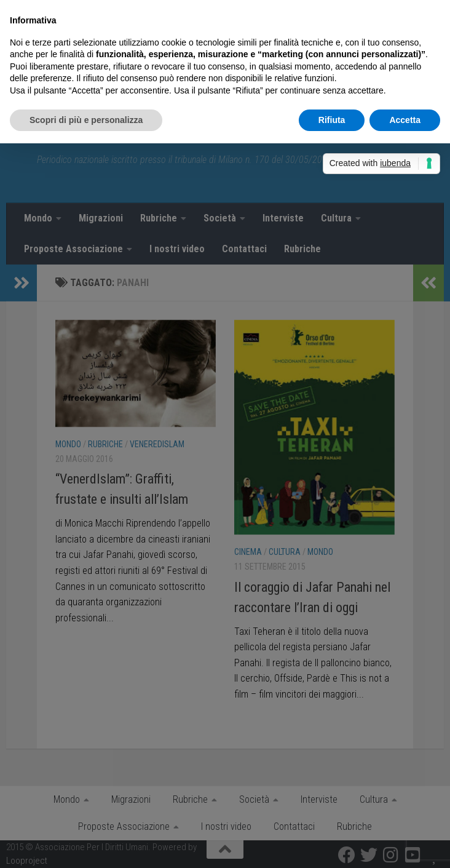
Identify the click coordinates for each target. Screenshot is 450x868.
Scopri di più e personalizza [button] (86, 120)
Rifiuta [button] (332, 120)
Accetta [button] (405, 120)
